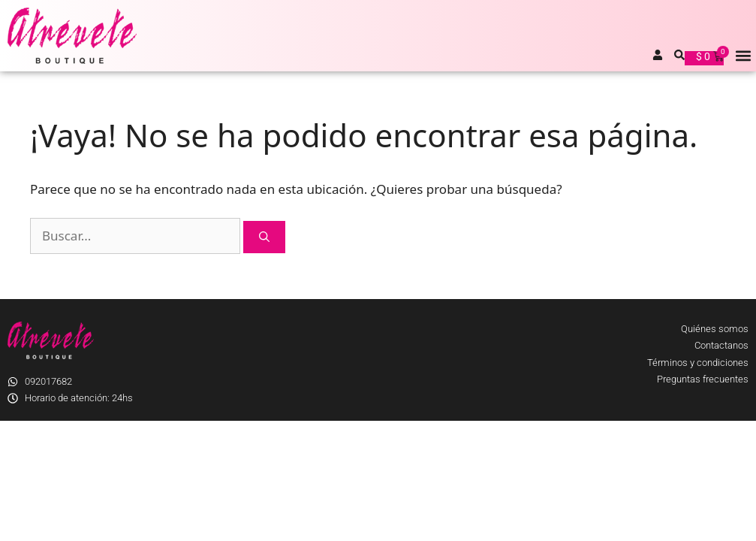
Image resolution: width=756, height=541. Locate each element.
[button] (744, 55)
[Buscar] (264, 237)
